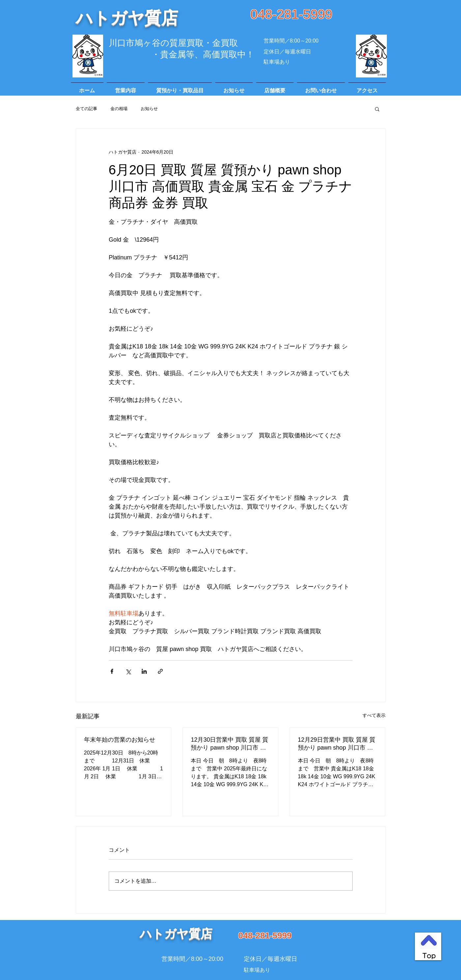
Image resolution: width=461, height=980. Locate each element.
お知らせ (149, 109)
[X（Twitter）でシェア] (128, 671)
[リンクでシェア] (160, 671)
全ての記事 (86, 109)
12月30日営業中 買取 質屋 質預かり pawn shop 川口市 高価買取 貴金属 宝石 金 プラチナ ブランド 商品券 (230, 744)
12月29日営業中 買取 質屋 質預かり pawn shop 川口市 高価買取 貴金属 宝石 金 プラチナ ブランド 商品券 (337, 744)
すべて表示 (374, 715)
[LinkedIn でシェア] (144, 671)
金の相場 (119, 109)
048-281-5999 (291, 14)
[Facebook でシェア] (112, 671)
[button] (377, 109)
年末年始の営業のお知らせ (120, 740)
